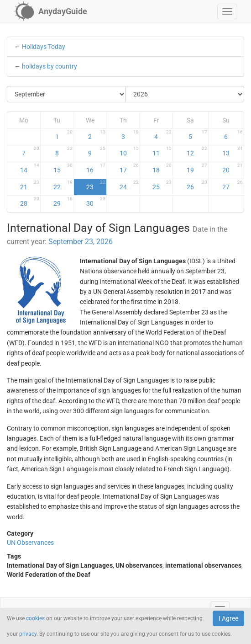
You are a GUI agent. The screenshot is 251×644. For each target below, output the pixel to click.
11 (162, 151)
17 (129, 168)
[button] (227, 11)
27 (233, 185)
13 (233, 151)
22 (63, 185)
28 (30, 202)
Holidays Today (44, 47)
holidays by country (50, 66)
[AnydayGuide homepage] (50, 11)
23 (96, 185)
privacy (28, 634)
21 (30, 185)
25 (162, 185)
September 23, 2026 (81, 242)
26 (197, 185)
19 (197, 168)
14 (30, 168)
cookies (35, 618)
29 (63, 202)
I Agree (228, 618)
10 (129, 151)
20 (233, 168)
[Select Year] (185, 94)
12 (197, 151)
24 (129, 185)
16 (96, 168)
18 (162, 168)
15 (63, 168)
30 (96, 202)
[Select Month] (67, 94)
